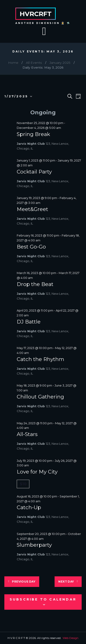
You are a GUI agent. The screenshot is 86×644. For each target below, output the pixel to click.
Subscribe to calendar (43, 599)
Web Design (71, 638)
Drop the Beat (35, 284)
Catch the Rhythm (40, 359)
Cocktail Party (34, 172)
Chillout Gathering (40, 397)
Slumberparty (34, 545)
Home (13, 63)
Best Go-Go (31, 247)
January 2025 (60, 63)
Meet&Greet (32, 209)
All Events (34, 63)
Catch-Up (29, 507)
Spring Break (33, 134)
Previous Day (24, 582)
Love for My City (37, 472)
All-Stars (27, 434)
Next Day (66, 582)
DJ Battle (29, 322)
